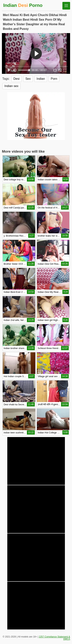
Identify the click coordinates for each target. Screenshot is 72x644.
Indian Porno (23, 5)
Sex (28, 79)
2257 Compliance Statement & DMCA (54, 638)
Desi (17, 79)
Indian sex (11, 86)
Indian (41, 79)
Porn (54, 79)
